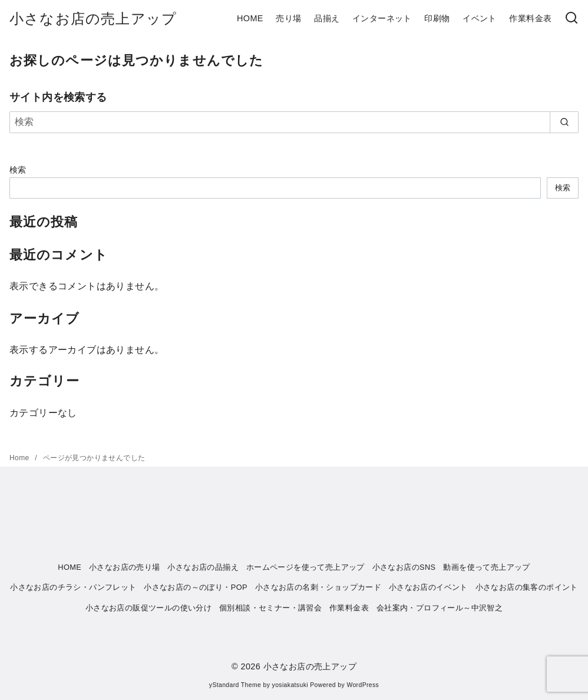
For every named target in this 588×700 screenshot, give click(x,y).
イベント (480, 18)
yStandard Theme (235, 685)
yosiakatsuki (290, 685)
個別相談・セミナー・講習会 (270, 608)
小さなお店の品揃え (203, 567)
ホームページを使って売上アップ (305, 567)
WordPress (363, 685)
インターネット (382, 18)
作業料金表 (530, 18)
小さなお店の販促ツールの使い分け (148, 608)
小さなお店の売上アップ (93, 19)
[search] (564, 122)
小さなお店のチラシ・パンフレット (73, 587)
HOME (250, 18)
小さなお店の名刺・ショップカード (318, 587)
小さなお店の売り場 (125, 567)
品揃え (327, 18)
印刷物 (437, 18)
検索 (18, 170)
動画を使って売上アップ (486, 567)
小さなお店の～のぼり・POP (196, 587)
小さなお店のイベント (428, 587)
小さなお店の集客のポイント (527, 587)
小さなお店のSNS (404, 567)
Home (20, 458)
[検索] (572, 19)
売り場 (288, 18)
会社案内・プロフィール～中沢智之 (440, 608)
